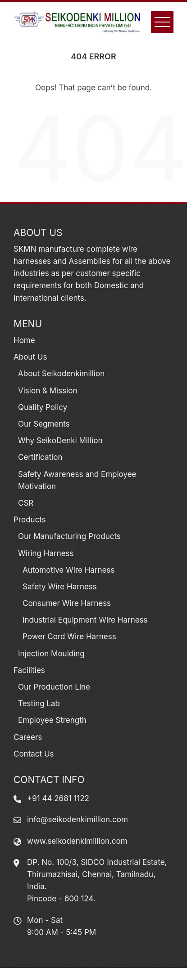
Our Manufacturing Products (69, 536)
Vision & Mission (48, 391)
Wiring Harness (46, 553)
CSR (26, 503)
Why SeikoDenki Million (60, 441)
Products (30, 520)
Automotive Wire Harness (68, 570)
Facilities (29, 670)
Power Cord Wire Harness (69, 637)
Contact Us (34, 754)
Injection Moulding (51, 654)
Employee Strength (52, 720)
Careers (28, 737)
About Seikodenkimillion (61, 374)
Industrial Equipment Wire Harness (85, 620)
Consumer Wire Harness (67, 603)
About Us (30, 357)
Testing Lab (39, 704)
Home (24, 340)
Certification (40, 457)
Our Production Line (54, 687)
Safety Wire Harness (60, 587)
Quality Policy (43, 407)
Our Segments (44, 424)
